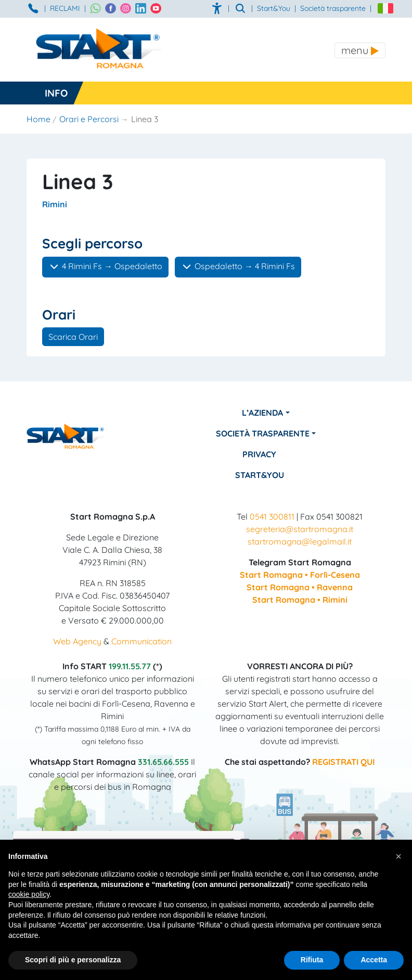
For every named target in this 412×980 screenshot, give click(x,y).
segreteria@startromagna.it (300, 529)
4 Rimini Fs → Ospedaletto (105, 267)
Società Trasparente (263, 433)
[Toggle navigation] (360, 50)
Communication (141, 641)
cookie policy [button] (29, 894)
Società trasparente (333, 8)
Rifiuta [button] (312, 960)
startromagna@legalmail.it (300, 541)
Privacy (259, 454)
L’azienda (262, 413)
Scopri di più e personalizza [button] (73, 960)
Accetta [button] (374, 960)
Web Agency (77, 641)
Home (38, 119)
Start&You (260, 475)
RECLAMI (65, 8)
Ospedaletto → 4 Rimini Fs (238, 267)
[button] (398, 856)
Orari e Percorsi (89, 119)
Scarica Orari (73, 337)
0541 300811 (272, 517)
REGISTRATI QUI (343, 762)
